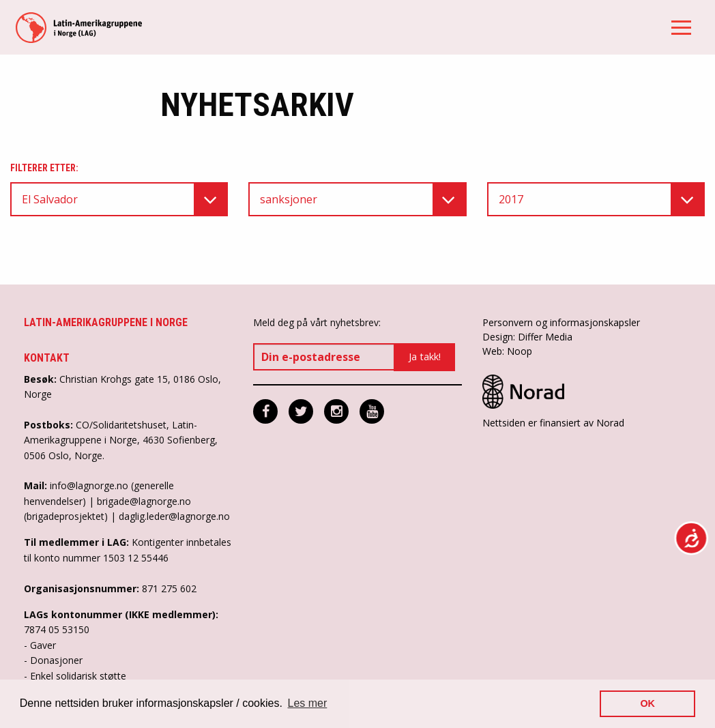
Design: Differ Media (527, 337)
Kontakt (47, 358)
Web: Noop (507, 351)
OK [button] (647, 703)
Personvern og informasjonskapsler (561, 322)
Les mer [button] (308, 703)
